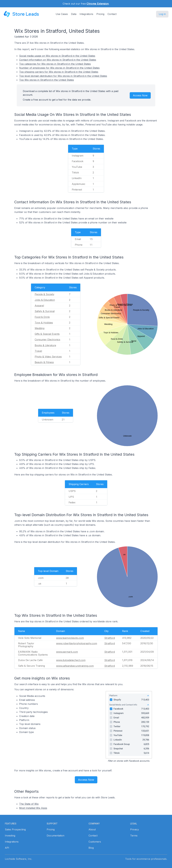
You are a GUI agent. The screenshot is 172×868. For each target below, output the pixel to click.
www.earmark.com (67, 652)
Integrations (86, 14)
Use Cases (62, 14)
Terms (134, 836)
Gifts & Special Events (47, 334)
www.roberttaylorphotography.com (77, 643)
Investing (10, 836)
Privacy (135, 829)
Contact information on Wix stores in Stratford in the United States (58, 60)
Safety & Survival (45, 311)
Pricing (100, 14)
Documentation (56, 836)
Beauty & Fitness (44, 362)
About (92, 829)
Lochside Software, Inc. (18, 859)
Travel (38, 351)
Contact (112, 14)
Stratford (110, 638)
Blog (91, 848)
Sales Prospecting (15, 829)
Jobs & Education (45, 300)
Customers (95, 842)
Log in (162, 14)
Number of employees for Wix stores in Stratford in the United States (59, 68)
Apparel (39, 306)
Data (74, 14)
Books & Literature (45, 345)
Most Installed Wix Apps (33, 808)
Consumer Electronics (47, 340)
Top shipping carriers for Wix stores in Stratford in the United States (59, 72)
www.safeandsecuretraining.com (75, 666)
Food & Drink (42, 317)
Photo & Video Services (48, 357)
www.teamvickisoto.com (70, 638)
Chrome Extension (98, 4)
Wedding (40, 328)
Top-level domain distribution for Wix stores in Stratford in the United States (63, 76)
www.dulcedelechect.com (71, 660)
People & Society (44, 294)
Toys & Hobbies (44, 323)
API (7, 848)
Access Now (140, 95)
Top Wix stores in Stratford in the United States (47, 80)
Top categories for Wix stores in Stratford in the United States (55, 64)
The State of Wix (29, 804)
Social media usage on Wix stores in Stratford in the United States (57, 56)
